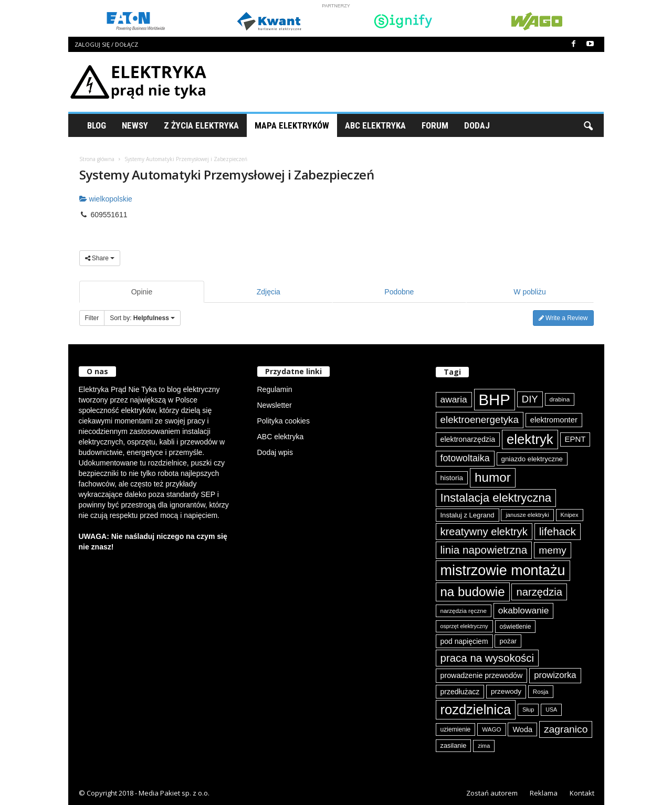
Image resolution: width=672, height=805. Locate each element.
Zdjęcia (269, 292)
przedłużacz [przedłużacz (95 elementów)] (460, 692)
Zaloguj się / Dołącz (106, 44)
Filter (92, 318)
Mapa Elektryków (292, 125)
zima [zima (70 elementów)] (484, 746)
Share (100, 258)
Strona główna (97, 159)
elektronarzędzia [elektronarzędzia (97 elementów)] (468, 439)
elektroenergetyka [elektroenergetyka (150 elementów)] (480, 420)
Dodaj (477, 125)
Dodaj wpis (275, 452)
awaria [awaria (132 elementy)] (454, 399)
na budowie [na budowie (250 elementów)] (473, 592)
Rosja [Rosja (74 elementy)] (541, 691)
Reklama (544, 793)
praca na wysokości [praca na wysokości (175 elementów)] (487, 658)
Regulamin (275, 389)
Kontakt (582, 793)
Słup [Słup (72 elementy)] (528, 709)
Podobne (399, 292)
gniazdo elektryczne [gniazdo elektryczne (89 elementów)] (532, 459)
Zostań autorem (492, 793)
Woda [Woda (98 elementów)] (522, 729)
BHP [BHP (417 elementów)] (495, 400)
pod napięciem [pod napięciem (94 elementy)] (464, 641)
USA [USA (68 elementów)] (551, 709)
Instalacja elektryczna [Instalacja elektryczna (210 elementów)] (496, 498)
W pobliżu (529, 292)
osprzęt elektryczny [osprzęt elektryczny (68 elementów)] (464, 626)
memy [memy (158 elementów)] (552, 550)
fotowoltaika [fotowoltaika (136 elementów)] (465, 458)
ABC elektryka (281, 437)
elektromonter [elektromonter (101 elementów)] (554, 420)
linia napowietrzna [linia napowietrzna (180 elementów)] (484, 550)
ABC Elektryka (375, 125)
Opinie (142, 292)
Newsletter (275, 405)
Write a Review (563, 318)
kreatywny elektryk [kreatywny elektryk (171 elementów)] (484, 532)
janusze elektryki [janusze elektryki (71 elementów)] (527, 515)
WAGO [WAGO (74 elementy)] (491, 729)
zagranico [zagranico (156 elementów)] (566, 729)
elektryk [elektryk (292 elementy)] (530, 439)
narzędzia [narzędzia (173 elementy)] (539, 592)
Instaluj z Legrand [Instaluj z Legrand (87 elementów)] (468, 515)
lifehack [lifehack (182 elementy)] (558, 531)
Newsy (135, 125)
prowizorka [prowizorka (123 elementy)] (555, 675)
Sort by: (142, 318)
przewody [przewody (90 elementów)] (506, 691)
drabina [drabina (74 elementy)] (560, 399)
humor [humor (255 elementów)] (493, 477)
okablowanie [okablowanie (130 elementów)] (524, 610)
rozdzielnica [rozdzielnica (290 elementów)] (476, 709)
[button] (588, 125)
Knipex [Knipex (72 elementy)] (570, 515)
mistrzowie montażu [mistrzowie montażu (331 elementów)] (503, 570)
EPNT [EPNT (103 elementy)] (575, 439)
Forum (435, 125)
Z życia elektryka (201, 125)
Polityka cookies (283, 421)
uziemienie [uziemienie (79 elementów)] (456, 729)
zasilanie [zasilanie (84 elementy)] (454, 745)
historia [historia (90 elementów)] (452, 478)
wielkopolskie (106, 199)
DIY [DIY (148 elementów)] (530, 399)
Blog (97, 125)
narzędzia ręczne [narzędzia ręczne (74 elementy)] (464, 611)
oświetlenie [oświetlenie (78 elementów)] (516, 627)
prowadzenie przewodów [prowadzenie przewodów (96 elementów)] (482, 675)
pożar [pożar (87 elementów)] (508, 641)
